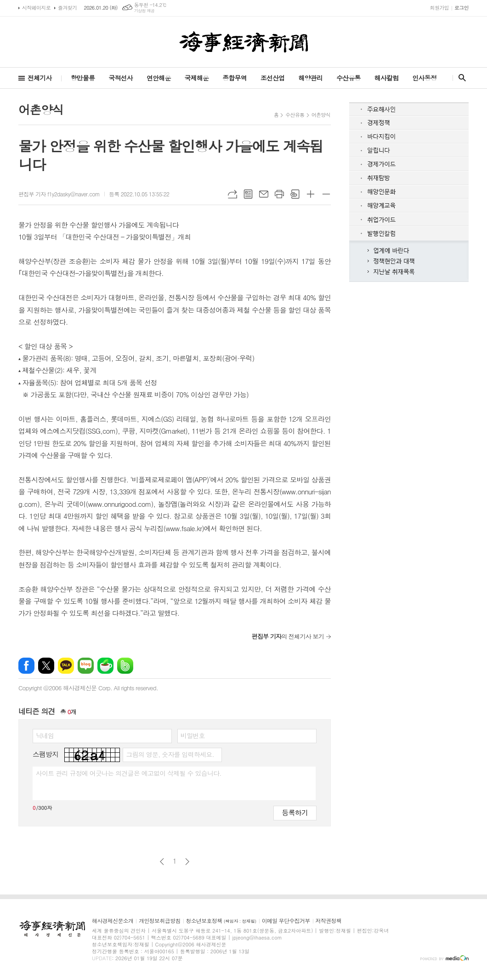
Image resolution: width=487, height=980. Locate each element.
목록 (248, 194)
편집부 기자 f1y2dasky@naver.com (59, 194)
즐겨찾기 (67, 8)
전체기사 (40, 78)
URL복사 (232, 194)
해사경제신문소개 (113, 921)
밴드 (125, 666)
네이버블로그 (86, 666)
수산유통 (348, 78)
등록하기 (295, 812)
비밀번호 (193, 735)
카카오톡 (66, 666)
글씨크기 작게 (326, 194)
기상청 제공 (144, 11)
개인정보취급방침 (159, 921)
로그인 (462, 8)
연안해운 (159, 78)
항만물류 (83, 78)
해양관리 (310, 78)
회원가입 (439, 8)
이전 (162, 862)
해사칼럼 (387, 78)
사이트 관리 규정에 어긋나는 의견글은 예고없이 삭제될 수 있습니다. (129, 773)
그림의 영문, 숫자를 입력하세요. (170, 754)
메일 (264, 194)
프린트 (279, 194)
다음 (187, 862)
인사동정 (424, 78)
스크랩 (295, 194)
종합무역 (235, 78)
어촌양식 (321, 115)
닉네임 (45, 735)
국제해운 (197, 78)
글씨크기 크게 (311, 194)
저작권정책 (328, 921)
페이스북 (26, 666)
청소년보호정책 (221, 921)
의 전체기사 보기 (288, 636)
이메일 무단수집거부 (286, 921)
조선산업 (273, 78)
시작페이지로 (36, 8)
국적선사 (121, 78)
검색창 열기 (460, 78)
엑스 (46, 666)
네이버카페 (105, 666)
